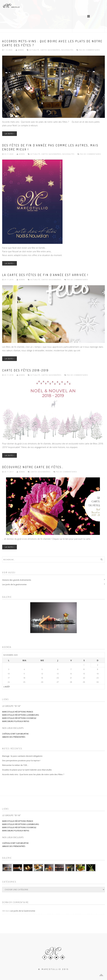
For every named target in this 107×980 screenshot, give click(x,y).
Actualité (34, 50)
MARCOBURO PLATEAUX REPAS (16, 721)
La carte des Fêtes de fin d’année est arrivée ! (45, 275)
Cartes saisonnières (50, 50)
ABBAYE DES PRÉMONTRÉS (14, 737)
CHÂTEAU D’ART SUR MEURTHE (15, 734)
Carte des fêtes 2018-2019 (25, 370)
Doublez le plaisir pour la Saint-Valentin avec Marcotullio (27, 770)
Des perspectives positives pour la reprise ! (21, 760)
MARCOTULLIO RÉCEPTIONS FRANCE (18, 712)
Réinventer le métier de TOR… (15, 765)
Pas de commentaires (88, 50)
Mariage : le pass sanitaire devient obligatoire (22, 756)
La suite (10, 134)
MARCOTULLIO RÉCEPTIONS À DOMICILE (19, 718)
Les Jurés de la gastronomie (14, 584)
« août (7, 687)
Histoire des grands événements (17, 580)
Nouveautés (67, 50)
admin (20, 50)
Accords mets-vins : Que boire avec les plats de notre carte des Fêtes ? (33, 774)
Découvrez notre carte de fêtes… (33, 467)
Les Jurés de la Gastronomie (23, 911)
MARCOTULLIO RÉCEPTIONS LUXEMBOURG (21, 715)
